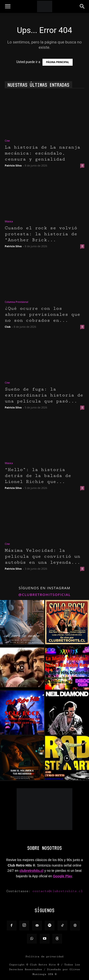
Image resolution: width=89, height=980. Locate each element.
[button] (8, 6)
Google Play (63, 876)
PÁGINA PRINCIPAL (58, 62)
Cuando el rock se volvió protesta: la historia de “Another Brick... (41, 234)
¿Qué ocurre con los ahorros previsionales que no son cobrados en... (42, 314)
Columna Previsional (16, 302)
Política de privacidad (45, 956)
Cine (7, 141)
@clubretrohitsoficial (44, 594)
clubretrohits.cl (31, 871)
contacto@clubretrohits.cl (58, 891)
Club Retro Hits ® (45, 965)
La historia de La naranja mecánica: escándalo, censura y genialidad (42, 153)
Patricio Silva (13, 165)
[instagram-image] (22, 622)
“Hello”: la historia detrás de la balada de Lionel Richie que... (38, 476)
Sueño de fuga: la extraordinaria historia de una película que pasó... (44, 395)
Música (9, 221)
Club (8, 327)
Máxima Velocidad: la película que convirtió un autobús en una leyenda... (42, 556)
